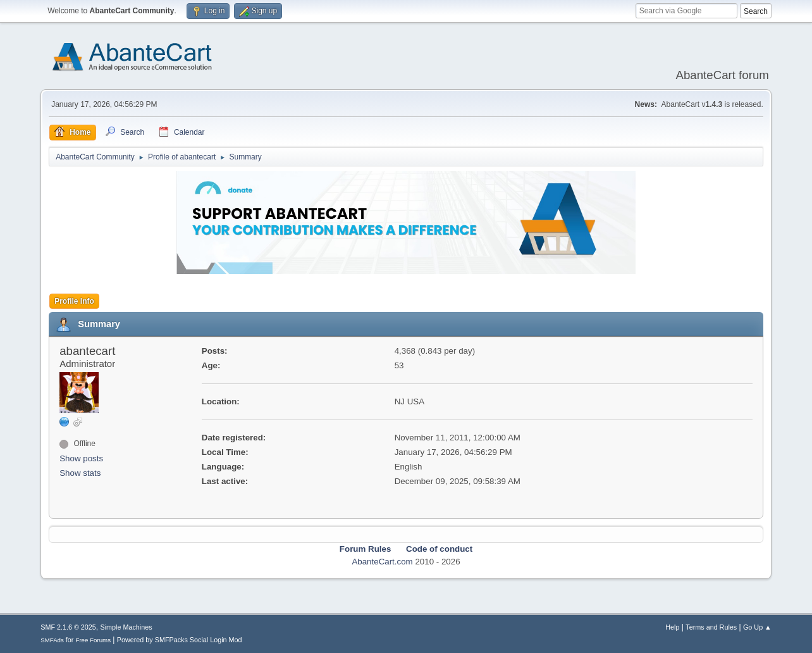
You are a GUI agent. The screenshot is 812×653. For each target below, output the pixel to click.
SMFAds (52, 640)
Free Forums (93, 640)
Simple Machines (126, 627)
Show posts (81, 458)
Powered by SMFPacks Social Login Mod (180, 640)
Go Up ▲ (757, 627)
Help (672, 627)
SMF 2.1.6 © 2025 (68, 627)
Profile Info (74, 301)
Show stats (80, 473)
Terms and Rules (711, 627)
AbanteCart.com (382, 562)
